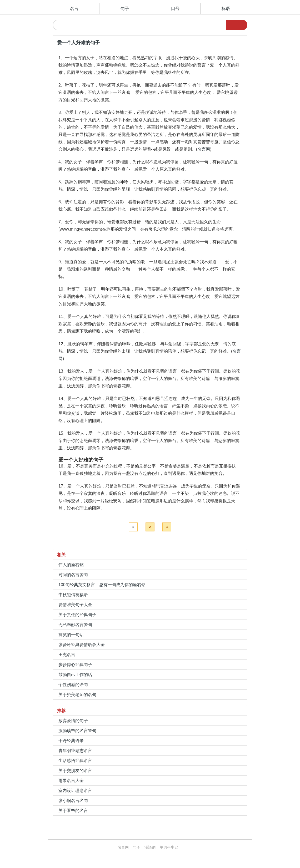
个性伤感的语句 (73, 685)
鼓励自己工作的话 (75, 675)
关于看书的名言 (73, 811)
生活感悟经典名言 (75, 761)
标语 (226, 9)
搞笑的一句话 (71, 635)
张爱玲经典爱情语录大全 (82, 645)
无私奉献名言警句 (75, 625)
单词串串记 (169, 847)
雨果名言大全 (71, 781)
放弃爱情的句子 (73, 721)
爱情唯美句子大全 (75, 605)
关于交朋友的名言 (75, 771)
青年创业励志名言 (75, 751)
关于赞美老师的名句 (77, 695)
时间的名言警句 (73, 575)
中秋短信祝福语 (73, 595)
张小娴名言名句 (73, 801)
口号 (175, 9)
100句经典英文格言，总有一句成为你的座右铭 (102, 585)
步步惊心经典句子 (75, 665)
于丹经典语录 (71, 741)
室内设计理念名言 (75, 791)
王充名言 (67, 655)
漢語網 (150, 847)
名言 (74, 9)
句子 (125, 9)
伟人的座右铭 (71, 565)
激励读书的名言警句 (77, 731)
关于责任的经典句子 (77, 615)
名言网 (204, 149)
